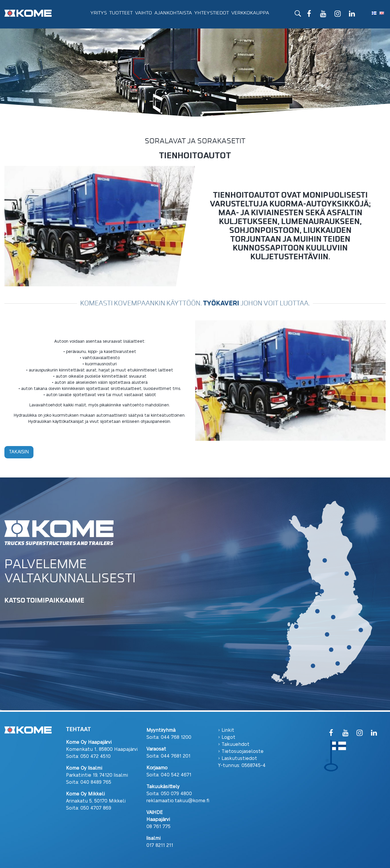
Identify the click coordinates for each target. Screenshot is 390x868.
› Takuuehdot (234, 744)
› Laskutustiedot (238, 758)
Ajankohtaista (173, 13)
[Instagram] (338, 14)
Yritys (99, 13)
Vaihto (143, 13)
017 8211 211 (160, 845)
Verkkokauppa (250, 13)
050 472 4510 (96, 756)
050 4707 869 (96, 808)
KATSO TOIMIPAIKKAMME (44, 600)
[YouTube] (323, 14)
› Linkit (226, 730)
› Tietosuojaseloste (241, 751)
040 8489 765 (96, 782)
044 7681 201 (176, 756)
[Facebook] (309, 14)
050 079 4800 (176, 793)
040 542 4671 (176, 774)
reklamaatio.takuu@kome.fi (178, 800)
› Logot (227, 737)
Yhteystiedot (212, 13)
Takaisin (19, 451)
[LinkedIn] (352, 14)
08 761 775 (158, 826)
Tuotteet (121, 13)
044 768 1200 (176, 737)
